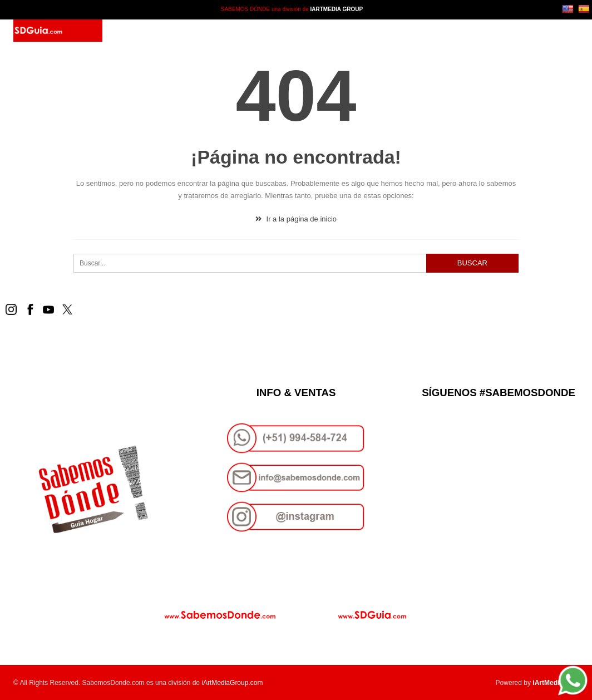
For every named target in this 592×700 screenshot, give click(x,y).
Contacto (273, 31)
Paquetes (223, 31)
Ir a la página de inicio (296, 219)
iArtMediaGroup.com (232, 683)
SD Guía (178, 31)
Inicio (140, 31)
